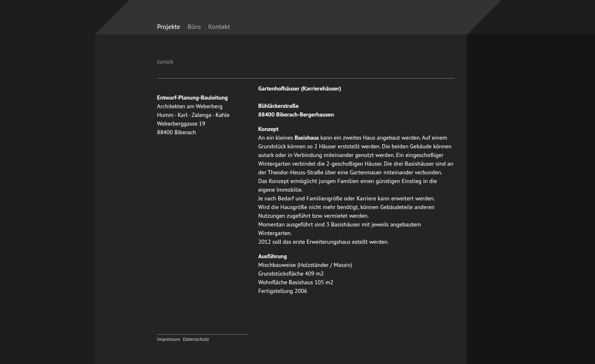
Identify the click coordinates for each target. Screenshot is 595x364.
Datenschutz (196, 339)
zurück (165, 62)
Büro (194, 26)
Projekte (169, 26)
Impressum (169, 339)
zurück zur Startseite (394, 22)
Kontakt (219, 26)
